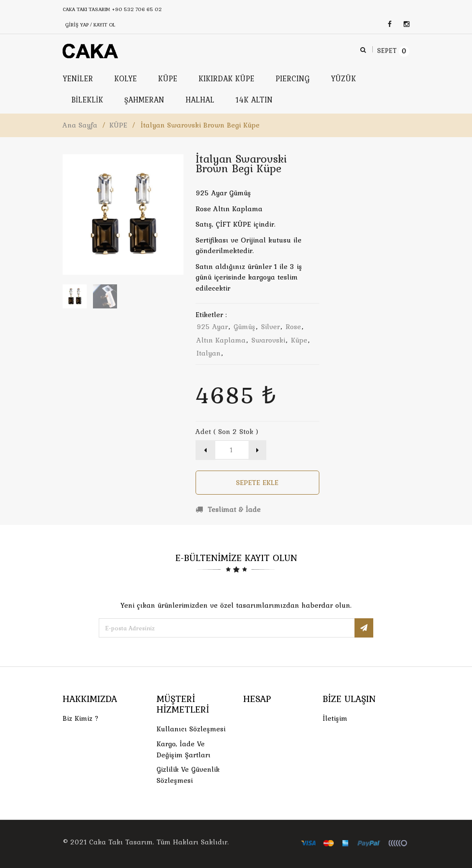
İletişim (335, 718)
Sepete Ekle (257, 483)
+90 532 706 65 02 (137, 9)
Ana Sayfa (80, 125)
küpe (299, 340)
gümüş (244, 327)
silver (270, 327)
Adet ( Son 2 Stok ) (227, 432)
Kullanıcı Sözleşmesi (191, 729)
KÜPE (118, 125)
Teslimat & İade (228, 510)
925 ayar (212, 327)
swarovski (268, 340)
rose (293, 327)
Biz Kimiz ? (81, 718)
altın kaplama (221, 340)
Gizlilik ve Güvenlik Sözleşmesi (188, 775)
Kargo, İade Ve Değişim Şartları (184, 749)
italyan (209, 353)
